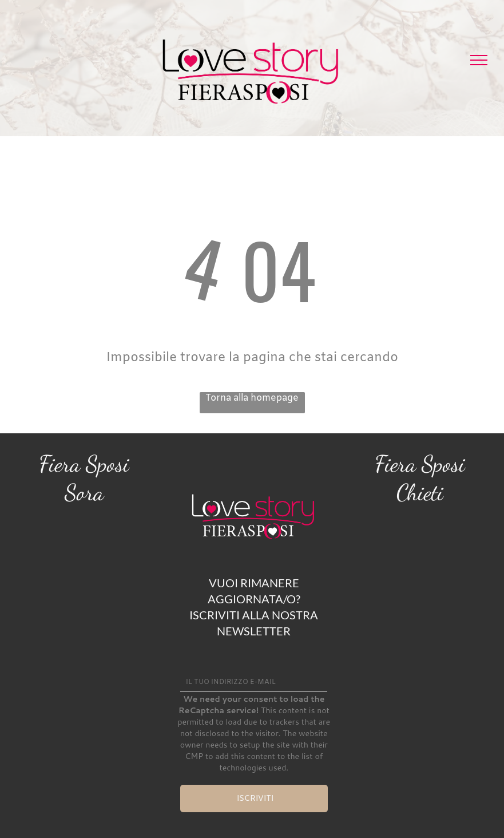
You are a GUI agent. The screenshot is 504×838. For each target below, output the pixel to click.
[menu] (479, 60)
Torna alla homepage (252, 398)
